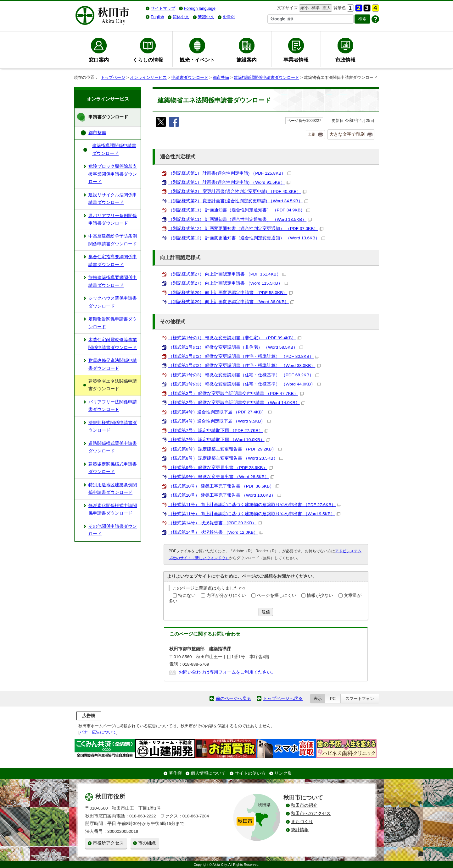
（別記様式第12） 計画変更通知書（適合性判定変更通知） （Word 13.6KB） (247, 238)
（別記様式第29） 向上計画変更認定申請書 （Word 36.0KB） (231, 302)
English (157, 17)
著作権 (175, 773)
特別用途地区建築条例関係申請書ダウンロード (113, 489)
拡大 (326, 8)
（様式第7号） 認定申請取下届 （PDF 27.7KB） (218, 431)
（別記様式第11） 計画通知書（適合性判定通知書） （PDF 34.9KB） (239, 210)
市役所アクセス (108, 843)
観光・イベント (197, 60)
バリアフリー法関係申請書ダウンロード (113, 406)
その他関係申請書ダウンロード (113, 530)
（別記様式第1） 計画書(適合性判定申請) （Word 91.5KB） (229, 182)
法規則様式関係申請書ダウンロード (113, 426)
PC (333, 699)
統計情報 (300, 830)
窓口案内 (99, 60)
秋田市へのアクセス (311, 813)
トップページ (113, 77)
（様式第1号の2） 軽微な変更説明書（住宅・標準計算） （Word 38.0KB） (244, 366)
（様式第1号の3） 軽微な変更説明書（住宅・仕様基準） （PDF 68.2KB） (244, 375)
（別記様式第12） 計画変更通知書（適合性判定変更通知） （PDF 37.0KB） (246, 229)
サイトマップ (163, 8)
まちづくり (302, 822)
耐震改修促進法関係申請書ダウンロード (113, 364)
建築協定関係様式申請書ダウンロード (113, 468)
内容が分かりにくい (226, 595)
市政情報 (345, 60)
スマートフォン (360, 699)
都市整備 (221, 77)
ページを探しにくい (277, 595)
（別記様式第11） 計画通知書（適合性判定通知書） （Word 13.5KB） (240, 219)
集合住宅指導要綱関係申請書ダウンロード (113, 261)
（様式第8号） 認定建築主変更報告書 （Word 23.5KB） (226, 458)
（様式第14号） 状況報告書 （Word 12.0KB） (216, 532)
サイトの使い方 (250, 773)
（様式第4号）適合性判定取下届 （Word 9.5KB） (219, 421)
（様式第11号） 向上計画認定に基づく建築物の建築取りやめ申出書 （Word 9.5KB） (254, 514)
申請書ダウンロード (190, 77)
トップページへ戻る (283, 699)
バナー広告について (98, 732)
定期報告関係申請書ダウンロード (113, 323)
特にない (187, 595)
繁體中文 (206, 17)
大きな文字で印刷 (347, 134)
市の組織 (147, 843)
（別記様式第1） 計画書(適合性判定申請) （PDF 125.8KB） (230, 173)
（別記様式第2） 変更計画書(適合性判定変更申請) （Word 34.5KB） (238, 201)
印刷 (311, 134)
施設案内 (247, 60)
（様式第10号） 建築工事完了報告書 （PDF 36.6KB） (224, 486)
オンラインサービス (148, 77)
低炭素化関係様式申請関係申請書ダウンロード (113, 509)
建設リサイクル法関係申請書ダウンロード (113, 199)
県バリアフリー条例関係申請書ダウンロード (113, 219)
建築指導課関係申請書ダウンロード (266, 77)
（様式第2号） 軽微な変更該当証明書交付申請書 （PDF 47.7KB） (236, 393)
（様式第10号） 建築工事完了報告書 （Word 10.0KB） (225, 495)
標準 (315, 8)
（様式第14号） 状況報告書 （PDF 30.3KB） (215, 523)
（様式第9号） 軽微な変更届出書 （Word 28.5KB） (221, 477)
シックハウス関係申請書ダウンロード (113, 302)
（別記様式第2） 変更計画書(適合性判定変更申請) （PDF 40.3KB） (237, 191)
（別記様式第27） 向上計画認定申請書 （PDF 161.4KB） (227, 274)
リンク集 (283, 773)
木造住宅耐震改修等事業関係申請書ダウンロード (113, 344)
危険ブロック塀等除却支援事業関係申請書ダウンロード (113, 174)
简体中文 (181, 17)
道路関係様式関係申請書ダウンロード (113, 447)
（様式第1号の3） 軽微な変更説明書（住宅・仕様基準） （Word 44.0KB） (244, 384)
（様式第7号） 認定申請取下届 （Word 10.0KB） (219, 440)
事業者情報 (296, 60)
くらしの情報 (148, 60)
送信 (266, 612)
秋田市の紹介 (304, 805)
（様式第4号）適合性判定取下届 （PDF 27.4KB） (220, 412)
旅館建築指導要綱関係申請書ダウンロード (113, 281)
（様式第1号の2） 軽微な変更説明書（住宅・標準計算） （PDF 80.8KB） (244, 356)
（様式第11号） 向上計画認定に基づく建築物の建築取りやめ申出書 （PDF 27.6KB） (255, 505)
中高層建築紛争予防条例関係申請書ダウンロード (113, 240)
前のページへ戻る (233, 699)
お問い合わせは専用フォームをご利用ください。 (227, 672)
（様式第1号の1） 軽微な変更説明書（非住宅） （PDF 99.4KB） (235, 338)
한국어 (229, 17)
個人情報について (208, 773)
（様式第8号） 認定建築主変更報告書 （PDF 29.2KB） (225, 449)
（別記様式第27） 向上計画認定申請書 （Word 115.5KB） (228, 283)
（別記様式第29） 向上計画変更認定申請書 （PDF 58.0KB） (230, 293)
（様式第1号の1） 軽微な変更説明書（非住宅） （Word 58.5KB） (236, 347)
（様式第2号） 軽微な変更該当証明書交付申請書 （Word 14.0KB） (237, 403)
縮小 (304, 8)
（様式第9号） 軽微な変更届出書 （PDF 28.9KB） (221, 468)
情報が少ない (320, 595)
